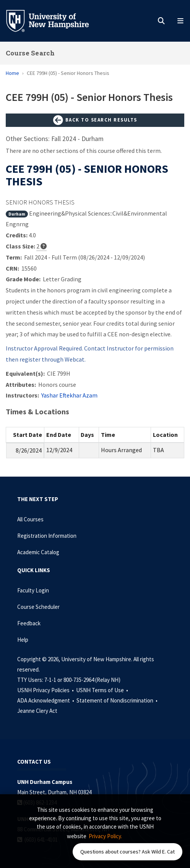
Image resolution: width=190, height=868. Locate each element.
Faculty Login (33, 590)
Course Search (30, 53)
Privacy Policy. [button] (105, 836)
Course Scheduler (38, 607)
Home (12, 73)
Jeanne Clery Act (37, 711)
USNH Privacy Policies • (46, 690)
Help (23, 640)
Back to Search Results (95, 120)
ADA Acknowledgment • (46, 700)
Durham (17, 214)
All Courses (30, 519)
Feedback (29, 623)
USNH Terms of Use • (103, 690)
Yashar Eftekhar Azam (69, 395)
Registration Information (47, 536)
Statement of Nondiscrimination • (118, 700)
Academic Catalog (38, 552)
